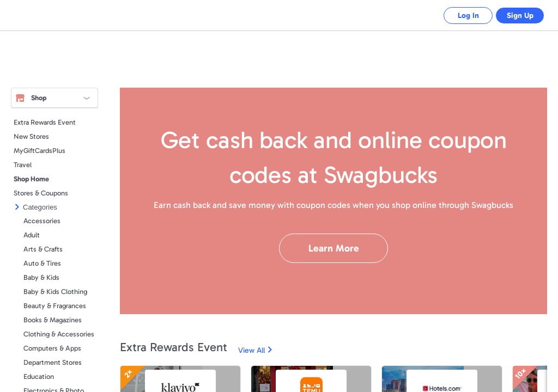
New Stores (31, 136)
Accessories (42, 221)
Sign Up (517, 16)
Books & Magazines (53, 320)
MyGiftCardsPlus (40, 151)
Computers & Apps (52, 348)
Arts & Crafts (43, 249)
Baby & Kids (41, 277)
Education (39, 376)
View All (251, 350)
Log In (460, 16)
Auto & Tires (42, 263)
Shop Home (31, 179)
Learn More (334, 248)
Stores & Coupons (41, 193)
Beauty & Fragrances (55, 306)
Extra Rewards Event (45, 122)
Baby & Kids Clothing (55, 292)
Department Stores (53, 362)
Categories (40, 207)
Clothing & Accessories (59, 334)
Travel (23, 165)
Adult (32, 235)
